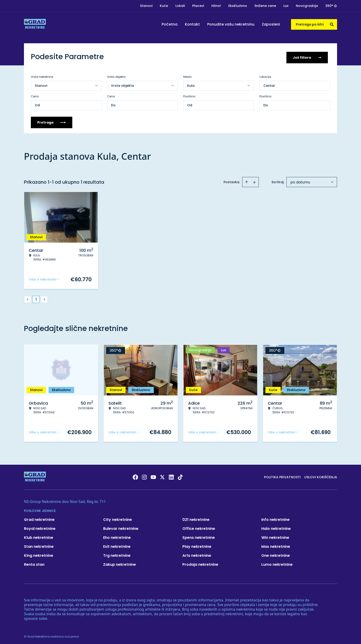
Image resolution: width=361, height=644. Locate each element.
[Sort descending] (254, 180)
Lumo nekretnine (277, 563)
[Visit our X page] (162, 476)
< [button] (28, 298)
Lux (286, 6)
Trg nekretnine (117, 554)
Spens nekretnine (199, 536)
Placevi (198, 6)
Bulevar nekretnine (121, 527)
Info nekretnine (275, 518)
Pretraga (52, 121)
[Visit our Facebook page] (135, 476)
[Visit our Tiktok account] (180, 476)
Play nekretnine (197, 545)
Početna (170, 24)
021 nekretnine (196, 518)
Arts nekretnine (197, 554)
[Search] (332, 24)
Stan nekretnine (39, 545)
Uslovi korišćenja (321, 476)
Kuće (164, 6)
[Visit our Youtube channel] (153, 476)
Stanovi (146, 6)
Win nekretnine (275, 536)
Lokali (180, 6)
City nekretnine (118, 518)
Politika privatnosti (282, 476)
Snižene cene (265, 6)
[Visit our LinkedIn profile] (171, 476)
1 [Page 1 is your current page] (36, 298)
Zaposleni (271, 24)
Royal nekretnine (40, 527)
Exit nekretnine (117, 545)
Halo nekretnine (276, 527)
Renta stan (34, 563)
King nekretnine (39, 554)
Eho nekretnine (117, 536)
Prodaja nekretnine (200, 563)
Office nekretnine (199, 527)
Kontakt (192, 24)
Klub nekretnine (39, 536)
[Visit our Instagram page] (144, 476)
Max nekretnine (276, 545)
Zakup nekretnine (119, 563)
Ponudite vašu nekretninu (231, 24)
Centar (269, 84)
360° (331, 6)
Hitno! (216, 6)
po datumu (300, 181)
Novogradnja (307, 6)
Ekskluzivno (238, 6)
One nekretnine (276, 554)
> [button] (44, 298)
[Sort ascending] (247, 180)
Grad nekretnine (39, 518)
